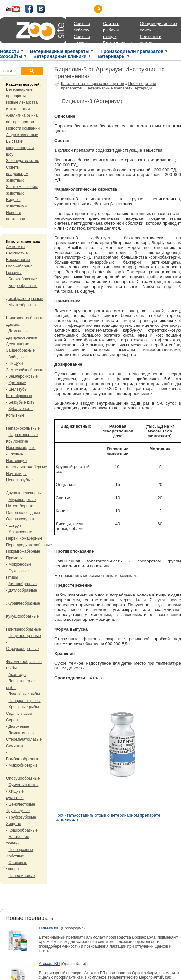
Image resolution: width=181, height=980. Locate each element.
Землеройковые (23, 376)
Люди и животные (22, 135)
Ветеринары (112, 56)
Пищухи (16, 363)
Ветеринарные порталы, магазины (117, 69)
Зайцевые (18, 357)
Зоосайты (11, 56)
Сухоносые (18, 571)
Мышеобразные (23, 305)
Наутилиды (16, 474)
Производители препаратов (132, 51)
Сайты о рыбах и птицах (111, 30)
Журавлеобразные (23, 603)
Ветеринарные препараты (60, 51)
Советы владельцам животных (17, 174)
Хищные (14, 824)
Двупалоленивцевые (25, 493)
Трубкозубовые (22, 817)
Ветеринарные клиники (60, 56)
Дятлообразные (23, 590)
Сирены (13, 720)
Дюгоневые (19, 726)
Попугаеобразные (24, 636)
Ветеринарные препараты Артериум (119, 88)
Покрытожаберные (23, 551)
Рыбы (11, 668)
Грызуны (14, 273)
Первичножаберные (24, 538)
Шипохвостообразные (26, 318)
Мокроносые (20, 564)
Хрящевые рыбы (24, 707)
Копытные (15, 415)
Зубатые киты (21, 409)
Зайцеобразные (20, 350)
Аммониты (16, 247)
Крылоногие (17, 441)
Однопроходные (21, 519)
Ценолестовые (22, 804)
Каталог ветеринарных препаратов (92, 84)
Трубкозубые (18, 811)
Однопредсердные (23, 513)
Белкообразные (23, 279)
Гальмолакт (49, 928)
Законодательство (23, 161)
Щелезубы (18, 389)
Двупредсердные (22, 337)
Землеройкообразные (26, 370)
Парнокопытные (23, 435)
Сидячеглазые (19, 714)
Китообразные (19, 396)
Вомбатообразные (23, 759)
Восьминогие (18, 260)
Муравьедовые (22, 500)
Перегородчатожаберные (29, 545)
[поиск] (7, 71)
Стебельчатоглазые (24, 739)
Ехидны (15, 525)
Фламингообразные (24, 662)
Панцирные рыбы (24, 701)
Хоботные (15, 856)
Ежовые (16, 454)
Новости (10, 51)
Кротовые (17, 383)
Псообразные (21, 850)
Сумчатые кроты (23, 785)
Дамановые (19, 331)
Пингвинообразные (24, 629)
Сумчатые (15, 746)
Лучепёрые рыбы (24, 694)
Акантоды (17, 675)
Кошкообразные (23, 830)
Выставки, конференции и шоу (20, 148)
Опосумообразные (23, 778)
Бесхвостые (17, 253)
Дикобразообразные (24, 299)
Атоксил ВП (49, 964)
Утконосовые (20, 532)
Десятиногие (18, 344)
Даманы (13, 325)
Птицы (12, 577)
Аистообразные (23, 584)
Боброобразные (23, 286)
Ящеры (13, 869)
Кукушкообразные (22, 616)
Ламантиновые (22, 733)
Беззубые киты (22, 402)
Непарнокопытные (23, 428)
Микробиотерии (23, 765)
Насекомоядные (21, 448)
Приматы (14, 558)
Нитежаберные (20, 506)
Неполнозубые (19, 480)
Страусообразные (22, 649)
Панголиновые (22, 876)
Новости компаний (23, 128)
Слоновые (18, 863)
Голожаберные (20, 266)
